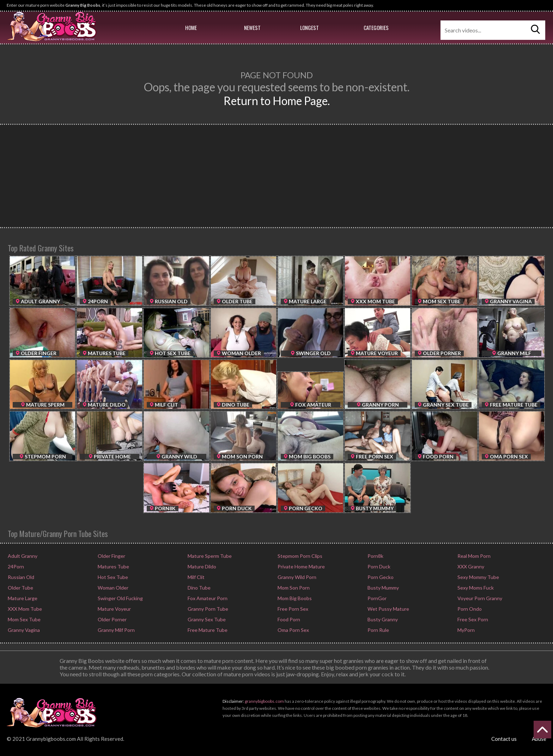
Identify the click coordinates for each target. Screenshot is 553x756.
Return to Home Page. (277, 101)
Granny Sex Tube (206, 619)
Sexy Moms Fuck (475, 588)
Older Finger (111, 556)
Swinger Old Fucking (120, 598)
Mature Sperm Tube (209, 556)
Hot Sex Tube (112, 577)
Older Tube (20, 588)
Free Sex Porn (472, 619)
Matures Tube (113, 566)
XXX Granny (470, 566)
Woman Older (113, 588)
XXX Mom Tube (24, 609)
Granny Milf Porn (116, 630)
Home (191, 28)
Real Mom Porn (473, 556)
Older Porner (112, 619)
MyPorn (466, 630)
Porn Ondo (469, 609)
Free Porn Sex (292, 609)
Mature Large (22, 598)
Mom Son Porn (293, 588)
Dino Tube (199, 588)
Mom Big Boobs (294, 598)
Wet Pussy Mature (388, 609)
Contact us (504, 739)
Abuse (539, 739)
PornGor (376, 598)
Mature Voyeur (114, 609)
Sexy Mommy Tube (478, 577)
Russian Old (20, 577)
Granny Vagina (23, 630)
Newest (252, 28)
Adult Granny (22, 556)
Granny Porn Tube (207, 609)
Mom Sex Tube (24, 619)
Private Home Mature (301, 566)
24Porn (15, 566)
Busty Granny (382, 619)
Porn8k (375, 556)
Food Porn (288, 619)
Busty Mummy (383, 588)
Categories (376, 28)
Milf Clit (196, 577)
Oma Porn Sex (293, 630)
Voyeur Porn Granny (479, 598)
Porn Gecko (380, 577)
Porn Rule (378, 630)
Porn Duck (378, 566)
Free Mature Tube (207, 630)
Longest (309, 28)
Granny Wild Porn (296, 577)
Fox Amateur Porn (207, 598)
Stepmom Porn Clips (299, 556)
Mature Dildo (201, 566)
